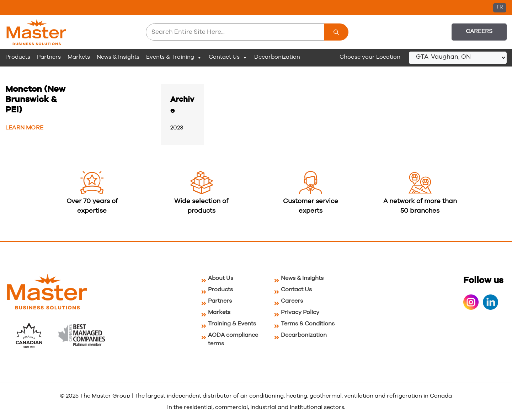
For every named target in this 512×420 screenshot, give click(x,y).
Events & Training (174, 57)
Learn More (24, 128)
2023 (177, 128)
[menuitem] (500, 8)
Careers (479, 31)
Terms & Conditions (308, 324)
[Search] (336, 32)
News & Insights (118, 57)
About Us (221, 278)
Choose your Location (370, 57)
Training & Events (232, 324)
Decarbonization (277, 57)
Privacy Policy (300, 312)
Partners (49, 57)
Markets (79, 57)
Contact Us (228, 57)
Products (18, 57)
